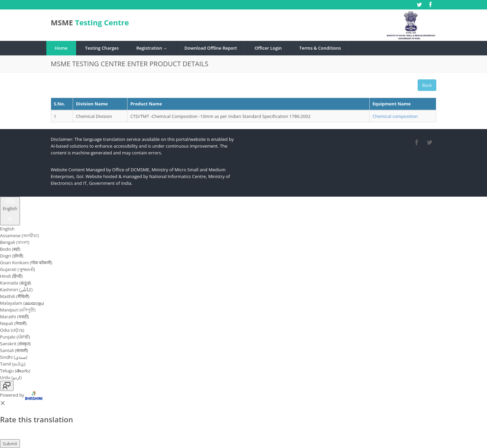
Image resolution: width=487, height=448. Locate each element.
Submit (10, 444)
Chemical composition (395, 116)
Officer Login (268, 48)
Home (61, 48)
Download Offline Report (211, 48)
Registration (153, 48)
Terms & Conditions (320, 48)
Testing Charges (102, 48)
